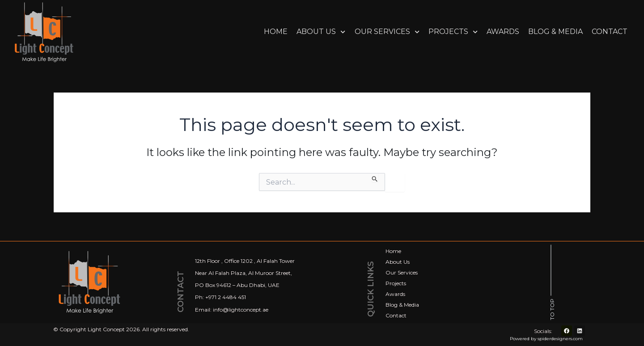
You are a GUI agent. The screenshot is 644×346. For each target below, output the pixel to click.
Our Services (387, 32)
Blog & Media (555, 32)
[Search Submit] (375, 177)
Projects (453, 32)
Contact (610, 32)
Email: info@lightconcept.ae (232, 310)
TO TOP (552, 309)
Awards (503, 32)
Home (276, 32)
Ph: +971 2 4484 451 (220, 297)
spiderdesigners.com (560, 339)
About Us (321, 32)
